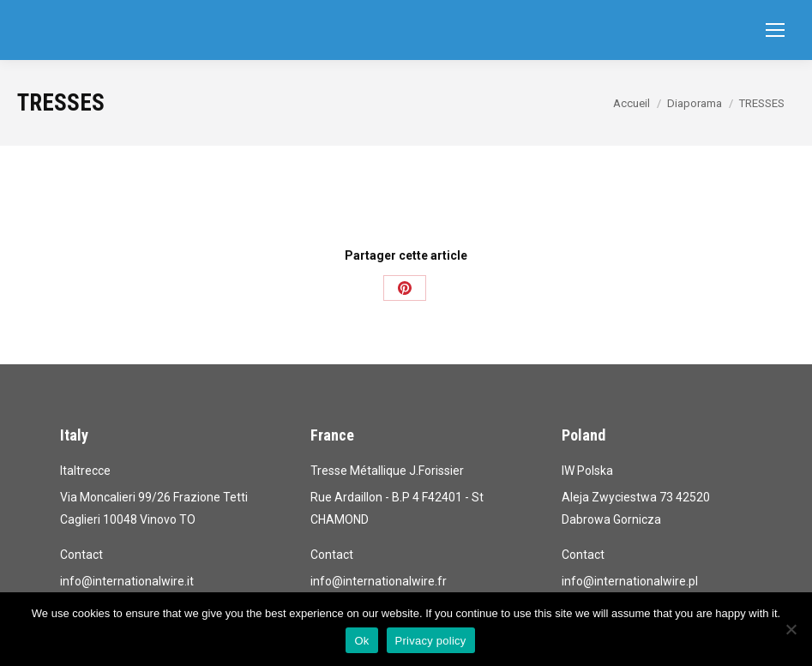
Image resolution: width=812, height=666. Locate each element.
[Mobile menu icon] (775, 30)
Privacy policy (431, 641)
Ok (361, 641)
